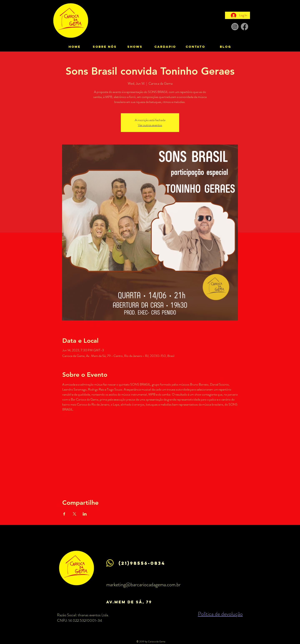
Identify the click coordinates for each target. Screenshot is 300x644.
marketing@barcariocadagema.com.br (143, 585)
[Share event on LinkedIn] (85, 514)
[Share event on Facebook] (64, 514)
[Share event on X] (74, 514)
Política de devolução (220, 614)
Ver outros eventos (150, 125)
